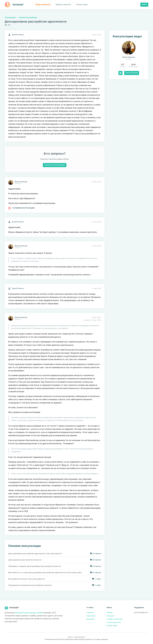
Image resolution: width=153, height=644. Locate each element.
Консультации (10, 17)
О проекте (90, 613)
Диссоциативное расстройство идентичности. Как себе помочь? (35, 554)
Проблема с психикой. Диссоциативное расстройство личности (35, 566)
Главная (110, 613)
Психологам (91, 616)
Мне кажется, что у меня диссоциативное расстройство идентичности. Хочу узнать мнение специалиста (46, 573)
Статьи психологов (114, 622)
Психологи (111, 616)
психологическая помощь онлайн (29, 613)
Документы (91, 619)
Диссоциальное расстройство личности (25, 560)
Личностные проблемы (28, 17)
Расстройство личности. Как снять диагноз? (27, 579)
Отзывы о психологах (115, 619)
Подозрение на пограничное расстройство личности (30, 585)
